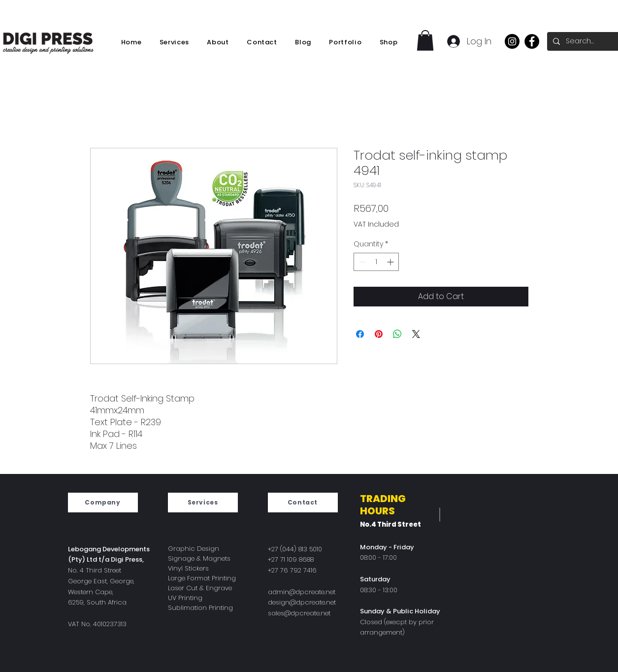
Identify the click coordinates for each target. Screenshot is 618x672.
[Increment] (391, 262)
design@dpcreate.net (302, 602)
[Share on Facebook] (360, 334)
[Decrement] (361, 262)
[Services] (203, 503)
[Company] (103, 503)
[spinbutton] (376, 262)
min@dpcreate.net (306, 592)
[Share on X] (416, 334)
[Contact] (303, 503)
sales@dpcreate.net (299, 613)
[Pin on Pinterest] (379, 334)
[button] (425, 40)
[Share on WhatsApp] (397, 334)
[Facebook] (532, 41)
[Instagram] (512, 41)
